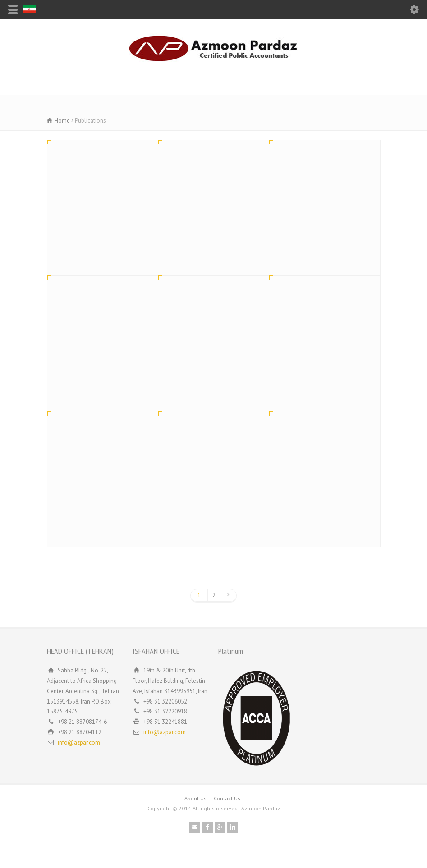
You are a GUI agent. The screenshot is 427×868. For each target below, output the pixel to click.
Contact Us (227, 798)
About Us (195, 798)
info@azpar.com (79, 742)
